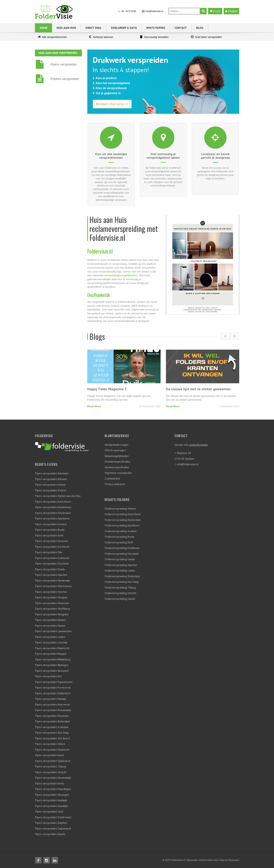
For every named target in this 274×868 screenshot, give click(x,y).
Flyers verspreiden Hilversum (52, 603)
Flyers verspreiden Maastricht (52, 648)
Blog (200, 28)
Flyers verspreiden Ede (48, 552)
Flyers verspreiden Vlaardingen (53, 789)
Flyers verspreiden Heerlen (51, 592)
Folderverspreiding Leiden (120, 571)
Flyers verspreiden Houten (50, 620)
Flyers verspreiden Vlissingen (52, 795)
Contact (181, 28)
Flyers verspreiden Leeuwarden (53, 631)
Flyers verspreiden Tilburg (50, 766)
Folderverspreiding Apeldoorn (122, 525)
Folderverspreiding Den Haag (122, 582)
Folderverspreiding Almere (120, 509)
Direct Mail (94, 28)
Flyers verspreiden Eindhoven (52, 558)
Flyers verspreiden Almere (50, 490)
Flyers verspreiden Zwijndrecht (53, 829)
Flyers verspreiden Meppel (51, 654)
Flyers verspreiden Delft (49, 535)
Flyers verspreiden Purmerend (53, 688)
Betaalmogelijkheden (117, 456)
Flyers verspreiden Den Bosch (52, 738)
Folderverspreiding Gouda (120, 559)
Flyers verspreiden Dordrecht (52, 547)
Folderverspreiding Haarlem (121, 565)
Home (44, 28)
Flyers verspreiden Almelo (50, 485)
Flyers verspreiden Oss (48, 676)
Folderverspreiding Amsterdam (123, 520)
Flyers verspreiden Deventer (52, 541)
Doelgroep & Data (124, 28)
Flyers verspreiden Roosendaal (53, 710)
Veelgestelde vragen (116, 445)
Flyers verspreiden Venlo (49, 783)
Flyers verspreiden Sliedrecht (52, 750)
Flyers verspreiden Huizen (50, 626)
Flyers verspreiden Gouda (50, 569)
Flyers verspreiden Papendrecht (54, 682)
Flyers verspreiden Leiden (50, 637)
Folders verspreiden (65, 79)
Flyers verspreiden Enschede (52, 564)
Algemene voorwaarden (118, 473)
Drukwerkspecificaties (117, 462)
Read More (94, 406)
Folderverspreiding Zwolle (120, 599)
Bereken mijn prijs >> (112, 104)
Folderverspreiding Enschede (122, 554)
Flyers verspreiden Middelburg (53, 659)
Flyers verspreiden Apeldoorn (52, 518)
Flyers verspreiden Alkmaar (51, 479)
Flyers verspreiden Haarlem (51, 575)
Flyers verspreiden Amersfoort (53, 502)
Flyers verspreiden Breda (50, 530)
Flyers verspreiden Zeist (49, 812)
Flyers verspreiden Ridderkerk (53, 693)
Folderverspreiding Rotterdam (122, 576)
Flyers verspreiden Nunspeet (52, 671)
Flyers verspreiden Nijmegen (52, 665)
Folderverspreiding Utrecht (120, 593)
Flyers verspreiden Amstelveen (53, 507)
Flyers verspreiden (64, 64)
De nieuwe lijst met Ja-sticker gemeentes (198, 389)
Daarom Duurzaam (229, 860)
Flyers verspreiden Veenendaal (53, 778)
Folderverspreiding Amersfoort (123, 514)
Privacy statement (115, 484)
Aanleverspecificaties (117, 467)
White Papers (156, 28)
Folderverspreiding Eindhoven (122, 548)
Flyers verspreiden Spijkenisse (53, 761)
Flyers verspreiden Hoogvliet (52, 614)
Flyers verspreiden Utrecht (51, 772)
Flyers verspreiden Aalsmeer (52, 473)
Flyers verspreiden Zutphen (51, 823)
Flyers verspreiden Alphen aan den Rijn (58, 496)
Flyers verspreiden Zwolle (50, 834)
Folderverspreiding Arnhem (121, 531)
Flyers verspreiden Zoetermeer (53, 817)
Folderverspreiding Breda (119, 537)
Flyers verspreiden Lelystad (51, 642)
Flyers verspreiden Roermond (52, 705)
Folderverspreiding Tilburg (120, 588)
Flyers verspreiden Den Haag (52, 733)
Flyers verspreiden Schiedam (52, 727)
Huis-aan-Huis (66, 28)
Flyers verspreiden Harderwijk (52, 581)
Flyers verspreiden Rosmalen (52, 716)
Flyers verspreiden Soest (49, 755)
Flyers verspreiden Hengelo (51, 597)
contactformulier (198, 445)
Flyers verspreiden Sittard (50, 744)
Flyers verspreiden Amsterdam (53, 513)
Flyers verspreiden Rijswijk (50, 699)
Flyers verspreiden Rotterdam (52, 721)
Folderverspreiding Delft (119, 542)
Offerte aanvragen (115, 450)
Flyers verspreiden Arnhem (51, 524)
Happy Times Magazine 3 (107, 389)
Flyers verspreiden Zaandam (51, 806)
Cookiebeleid (112, 479)
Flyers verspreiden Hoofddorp (53, 609)
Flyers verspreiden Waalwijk (51, 800)
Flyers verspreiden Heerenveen (53, 586)
